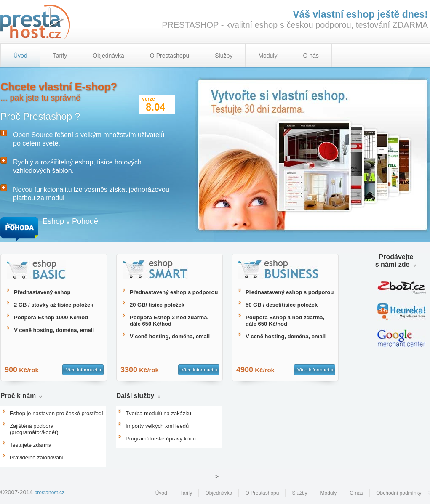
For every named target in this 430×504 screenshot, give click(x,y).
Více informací (81, 370)
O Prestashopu (170, 56)
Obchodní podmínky (399, 493)
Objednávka (108, 56)
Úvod (161, 493)
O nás (311, 56)
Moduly (268, 56)
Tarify (60, 56)
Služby (224, 56)
